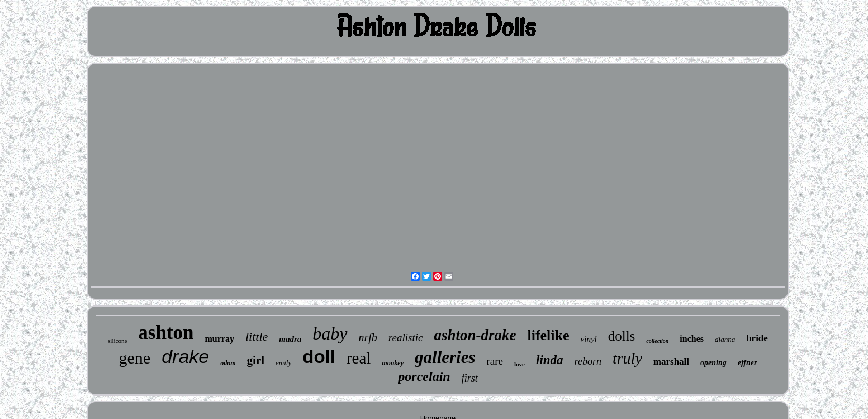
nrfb (368, 337)
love (520, 364)
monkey (393, 363)
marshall (671, 362)
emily (283, 363)
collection (657, 341)
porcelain (424, 376)
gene (135, 358)
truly (627, 358)
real (359, 358)
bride (757, 338)
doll (319, 357)
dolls (622, 336)
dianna (725, 339)
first (470, 378)
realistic (406, 338)
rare (495, 361)
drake (185, 356)
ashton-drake (475, 335)
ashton (166, 333)
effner (748, 363)
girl (256, 360)
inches (692, 339)
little (257, 336)
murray (220, 339)
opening (713, 363)
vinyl (589, 339)
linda (550, 360)
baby (330, 333)
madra (290, 339)
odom (228, 363)
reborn (588, 361)
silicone (117, 341)
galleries (445, 357)
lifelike (548, 335)
